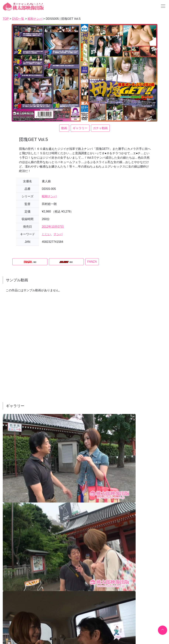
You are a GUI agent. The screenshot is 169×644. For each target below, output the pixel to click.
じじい (46, 234)
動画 (64, 128)
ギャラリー (80, 128)
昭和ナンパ (49, 196)
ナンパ (58, 234)
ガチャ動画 (100, 128)
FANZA (92, 262)
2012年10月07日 (53, 227)
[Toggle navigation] (162, 6)
